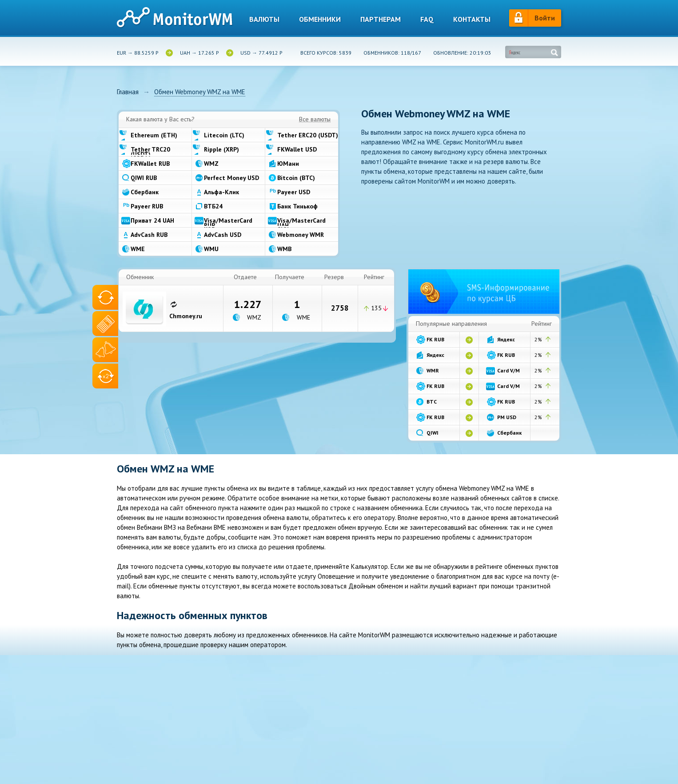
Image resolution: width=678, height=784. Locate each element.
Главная (128, 92)
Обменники (320, 19)
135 (376, 308)
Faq (427, 19)
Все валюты (315, 120)
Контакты (472, 19)
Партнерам (381, 19)
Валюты (264, 19)
